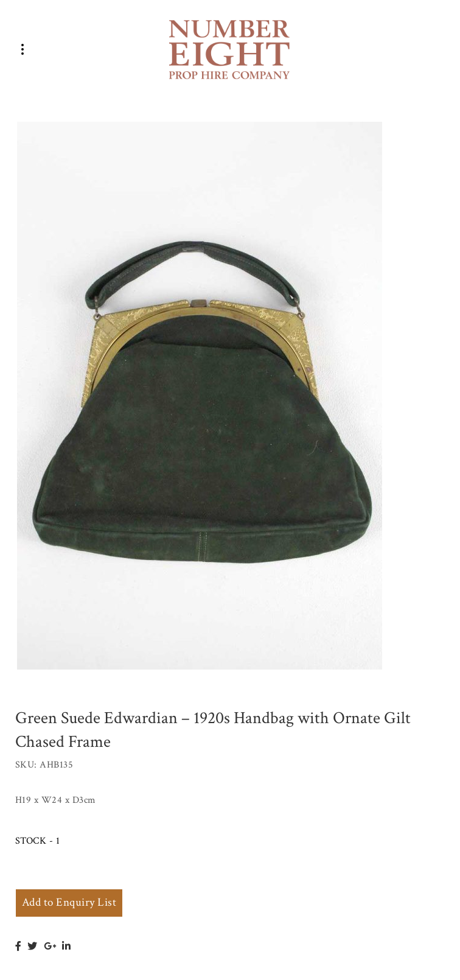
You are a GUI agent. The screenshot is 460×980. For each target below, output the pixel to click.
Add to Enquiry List (69, 902)
